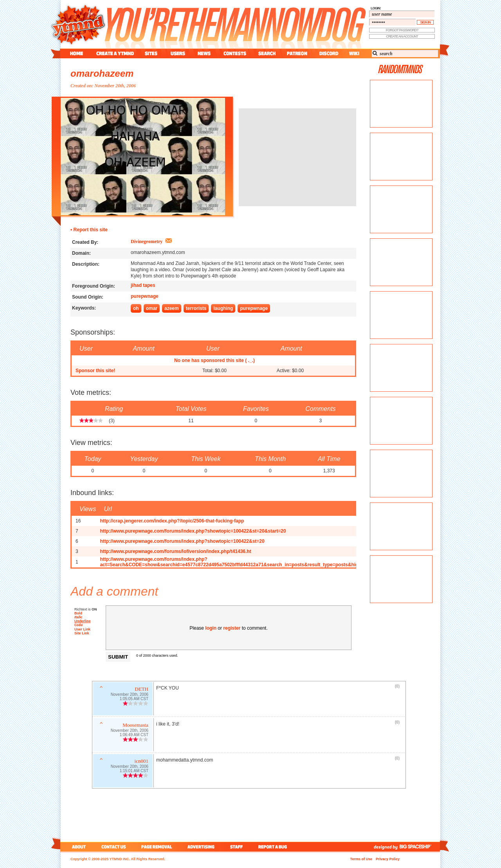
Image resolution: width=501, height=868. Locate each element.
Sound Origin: (88, 297)
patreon (297, 53)
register (232, 628)
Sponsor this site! (95, 371)
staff (237, 847)
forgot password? (402, 30)
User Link (82, 630)
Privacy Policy (388, 859)
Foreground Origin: (94, 286)
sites (151, 53)
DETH (141, 690)
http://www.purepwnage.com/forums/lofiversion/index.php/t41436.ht (175, 551)
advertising (201, 847)
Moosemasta (135, 726)
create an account (402, 36)
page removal (156, 847)
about (78, 847)
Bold (78, 613)
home (77, 53)
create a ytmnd (115, 53)
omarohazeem (102, 73)
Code (79, 626)
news (204, 53)
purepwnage (145, 296)
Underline (83, 621)
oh (136, 308)
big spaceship (419, 847)
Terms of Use (361, 859)
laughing (223, 308)
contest (235, 53)
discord (328, 53)
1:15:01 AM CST (134, 772)
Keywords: (84, 308)
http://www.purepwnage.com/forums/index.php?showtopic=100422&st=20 (182, 541)
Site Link (82, 634)
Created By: (85, 242)
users (178, 53)
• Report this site (89, 230)
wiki (354, 53)
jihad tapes (143, 285)
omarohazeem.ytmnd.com (158, 252)
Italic (78, 617)
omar (152, 308)
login (211, 628)
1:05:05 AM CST (134, 700)
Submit (118, 657)
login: (376, 8)
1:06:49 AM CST (134, 736)
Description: (86, 264)
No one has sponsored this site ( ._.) (214, 360)
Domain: (81, 253)
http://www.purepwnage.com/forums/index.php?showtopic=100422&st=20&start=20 (193, 531)
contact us (114, 847)
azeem (172, 308)
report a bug (274, 847)
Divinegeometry (147, 241)
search (267, 53)
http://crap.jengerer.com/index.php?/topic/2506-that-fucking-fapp (172, 521)
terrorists (196, 308)
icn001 (141, 762)
